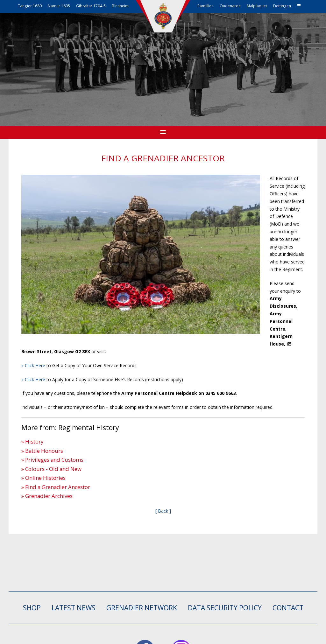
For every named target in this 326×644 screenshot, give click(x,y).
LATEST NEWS (74, 608)
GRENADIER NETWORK (142, 608)
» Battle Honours (42, 451)
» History (32, 441)
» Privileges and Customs (52, 460)
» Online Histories (43, 478)
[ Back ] (163, 511)
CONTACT (288, 608)
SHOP (32, 608)
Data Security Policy (225, 608)
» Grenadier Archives (47, 496)
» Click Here (33, 365)
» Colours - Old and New (51, 469)
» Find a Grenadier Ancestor (56, 487)
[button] (163, 132)
